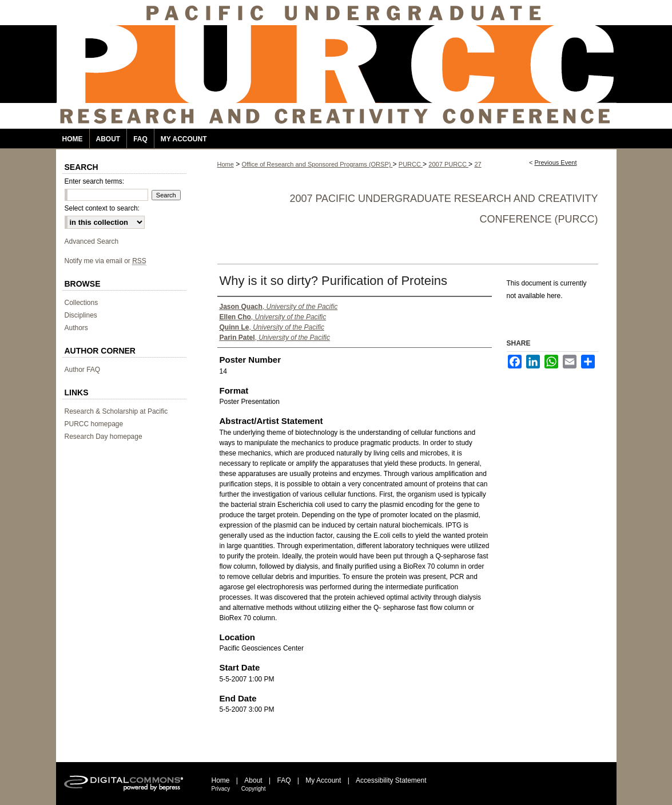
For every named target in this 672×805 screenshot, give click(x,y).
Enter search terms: (95, 181)
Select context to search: (102, 208)
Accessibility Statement (391, 780)
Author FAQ (83, 370)
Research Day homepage (104, 437)
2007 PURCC (448, 164)
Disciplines (81, 315)
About (253, 780)
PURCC (411, 164)
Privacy (221, 789)
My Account (323, 780)
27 (478, 164)
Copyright (254, 789)
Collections (81, 303)
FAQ (284, 780)
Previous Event (555, 162)
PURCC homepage (94, 424)
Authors (76, 328)
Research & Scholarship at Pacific (116, 411)
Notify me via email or (106, 261)
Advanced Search (92, 241)
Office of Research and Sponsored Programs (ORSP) (317, 164)
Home (226, 164)
